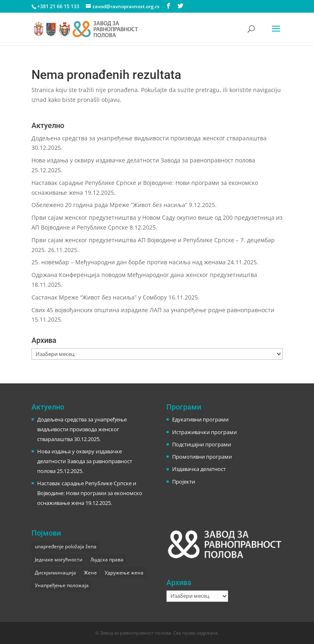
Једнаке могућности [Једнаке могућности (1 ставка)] (59, 560)
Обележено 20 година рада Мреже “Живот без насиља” (109, 205)
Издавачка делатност (199, 469)
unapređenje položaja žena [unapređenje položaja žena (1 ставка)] (66, 546)
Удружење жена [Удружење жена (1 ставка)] (124, 573)
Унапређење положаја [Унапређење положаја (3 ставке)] (62, 585)
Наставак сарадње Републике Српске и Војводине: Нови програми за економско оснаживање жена (90, 493)
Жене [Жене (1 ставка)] (90, 573)
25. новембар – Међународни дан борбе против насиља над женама (129, 262)
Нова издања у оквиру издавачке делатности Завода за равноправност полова (143, 160)
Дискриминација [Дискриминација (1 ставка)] (55, 573)
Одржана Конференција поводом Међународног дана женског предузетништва (144, 275)
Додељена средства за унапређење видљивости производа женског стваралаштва (149, 138)
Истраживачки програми (204, 432)
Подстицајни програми (202, 444)
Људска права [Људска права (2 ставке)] (107, 560)
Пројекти (184, 482)
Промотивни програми (202, 457)
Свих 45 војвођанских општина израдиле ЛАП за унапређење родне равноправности (153, 310)
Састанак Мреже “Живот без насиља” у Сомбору (99, 297)
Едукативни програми (200, 419)
